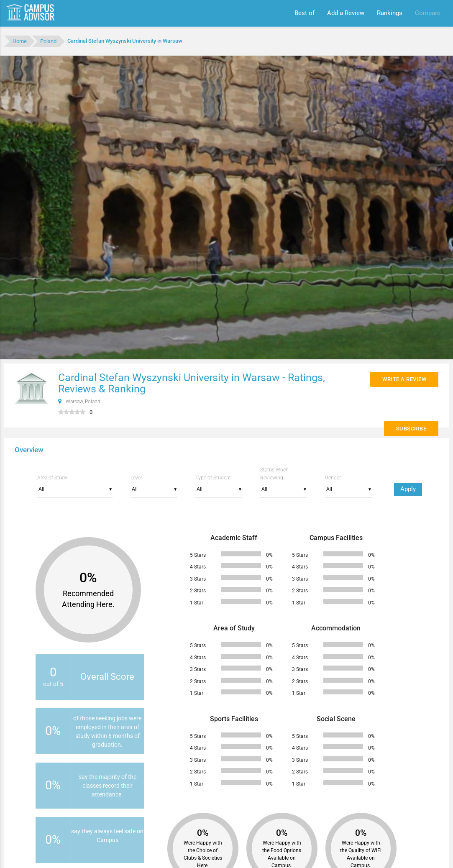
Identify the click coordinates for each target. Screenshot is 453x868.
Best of (305, 13)
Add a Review (346, 13)
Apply (408, 489)
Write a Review (404, 379)
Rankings (390, 13)
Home (20, 41)
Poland (48, 41)
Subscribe (411, 429)
